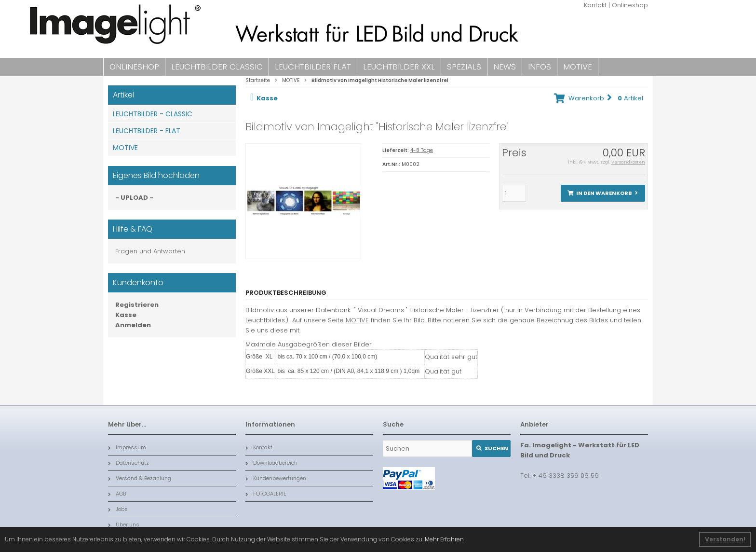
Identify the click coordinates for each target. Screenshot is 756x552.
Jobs (118, 509)
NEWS (505, 67)
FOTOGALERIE (266, 494)
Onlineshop (630, 5)
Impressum (127, 447)
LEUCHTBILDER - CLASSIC (153, 114)
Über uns (124, 524)
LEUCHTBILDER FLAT (313, 67)
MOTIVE (578, 67)
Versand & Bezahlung (140, 478)
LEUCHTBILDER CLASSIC (217, 67)
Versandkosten (628, 162)
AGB (117, 494)
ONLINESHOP (134, 67)
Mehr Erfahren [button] (444, 539)
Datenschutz (128, 463)
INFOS (540, 67)
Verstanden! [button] (725, 539)
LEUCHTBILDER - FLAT (147, 131)
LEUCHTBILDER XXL (399, 67)
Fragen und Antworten (150, 251)
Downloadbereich (271, 463)
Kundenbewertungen (276, 478)
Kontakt (595, 5)
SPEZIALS (464, 67)
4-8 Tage (422, 150)
